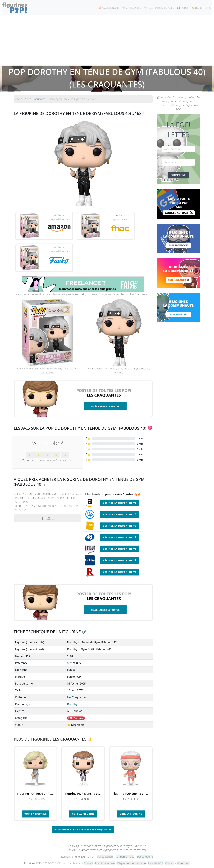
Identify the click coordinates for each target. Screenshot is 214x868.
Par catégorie (145, 857)
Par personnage (125, 857)
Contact (88, 863)
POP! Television (76, 718)
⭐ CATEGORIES (131, 8)
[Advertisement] (107, 40)
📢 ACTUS (183, 8)
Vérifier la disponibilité (120, 503)
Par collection (105, 857)
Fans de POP (155, 863)
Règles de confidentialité (131, 863)
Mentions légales (105, 863)
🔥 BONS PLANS (201, 8)
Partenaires (183, 863)
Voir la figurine (36, 814)
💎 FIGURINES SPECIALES (159, 8)
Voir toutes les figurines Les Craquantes (83, 829)
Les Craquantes (77, 697)
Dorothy (72, 704)
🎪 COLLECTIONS (109, 8)
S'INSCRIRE (178, 175)
